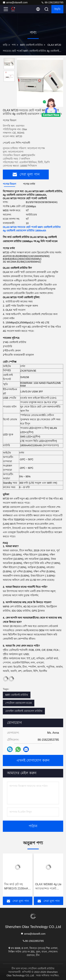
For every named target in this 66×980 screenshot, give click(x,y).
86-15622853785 (52, 2)
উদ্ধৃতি (57, 9)
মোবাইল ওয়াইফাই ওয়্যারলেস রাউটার (24, 711)
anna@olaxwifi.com (15, 2)
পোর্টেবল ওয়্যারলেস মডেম (19, 703)
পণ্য (14, 45)
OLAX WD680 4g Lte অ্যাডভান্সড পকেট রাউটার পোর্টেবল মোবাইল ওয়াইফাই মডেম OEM (48, 887)
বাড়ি (5, 45)
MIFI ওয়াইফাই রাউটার (31, 45)
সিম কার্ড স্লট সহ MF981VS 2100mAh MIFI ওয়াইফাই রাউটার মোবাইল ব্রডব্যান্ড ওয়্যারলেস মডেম (17, 887)
